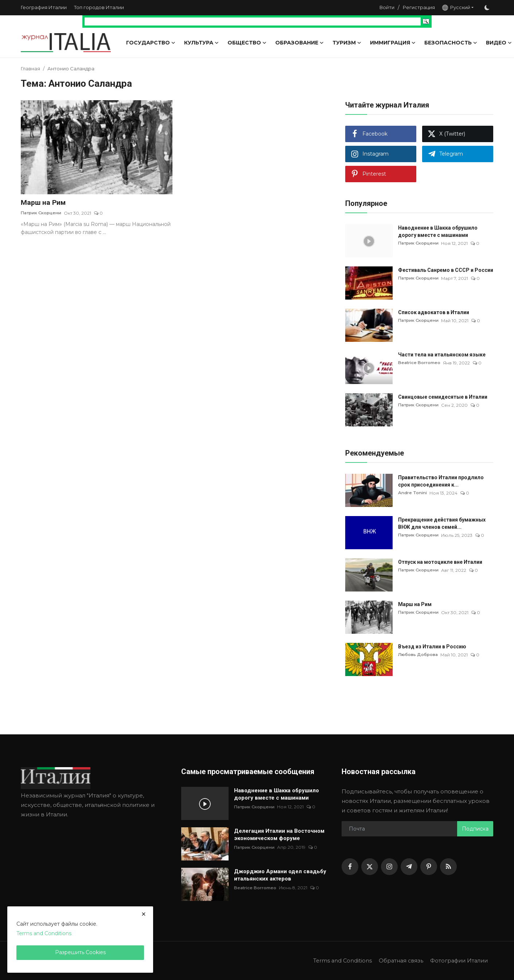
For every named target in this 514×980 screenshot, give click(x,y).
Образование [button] (299, 43)
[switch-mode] (487, 8)
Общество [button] (247, 43)
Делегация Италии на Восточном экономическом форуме (279, 835)
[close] (144, 914)
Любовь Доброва (420, 655)
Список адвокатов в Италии (434, 312)
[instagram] (389, 867)
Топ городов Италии (99, 7)
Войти (387, 7)
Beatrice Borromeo (421, 363)
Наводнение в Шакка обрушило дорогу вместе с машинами (438, 231)
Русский (456, 7)
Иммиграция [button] (393, 43)
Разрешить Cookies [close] (80, 952)
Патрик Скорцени (43, 213)
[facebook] (350, 867)
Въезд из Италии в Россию (432, 647)
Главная (30, 69)
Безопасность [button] (451, 43)
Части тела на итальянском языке (442, 355)
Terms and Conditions (338, 961)
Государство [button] (151, 43)
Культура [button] (201, 43)
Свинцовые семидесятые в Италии (443, 397)
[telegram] (409, 867)
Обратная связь (398, 961)
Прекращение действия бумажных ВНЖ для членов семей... (442, 523)
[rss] (448, 867)
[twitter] (370, 867)
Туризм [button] (347, 43)
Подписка (475, 829)
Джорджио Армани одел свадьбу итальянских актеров (280, 875)
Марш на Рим (44, 203)
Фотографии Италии (458, 961)
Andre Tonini (413, 493)
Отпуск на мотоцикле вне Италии (440, 562)
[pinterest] (429, 867)
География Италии (44, 7)
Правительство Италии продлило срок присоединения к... (441, 481)
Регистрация (419, 7)
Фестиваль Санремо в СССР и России (446, 270)
